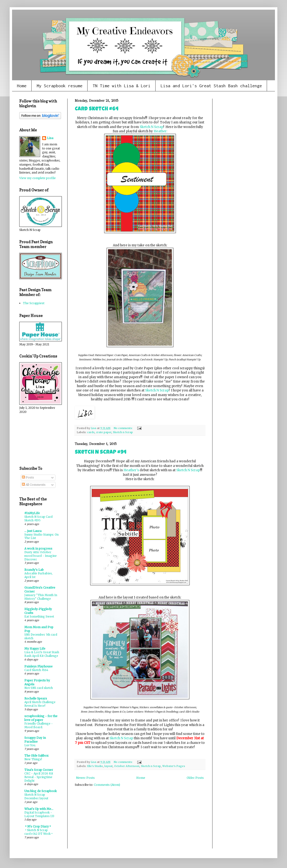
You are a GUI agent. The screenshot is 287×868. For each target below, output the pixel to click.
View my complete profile (38, 178)
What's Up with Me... (39, 809)
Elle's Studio (95, 766)
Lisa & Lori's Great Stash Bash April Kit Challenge (42, 654)
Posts (28, 477)
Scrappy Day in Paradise (35, 740)
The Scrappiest (34, 303)
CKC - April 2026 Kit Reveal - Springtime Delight (39, 777)
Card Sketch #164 (36, 670)
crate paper (104, 432)
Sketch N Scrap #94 (101, 453)
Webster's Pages (174, 766)
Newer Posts (85, 778)
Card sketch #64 (97, 109)
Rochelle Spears (36, 698)
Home (22, 86)
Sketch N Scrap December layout (36, 797)
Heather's (131, 470)
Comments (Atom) (107, 785)
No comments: (124, 428)
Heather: (161, 131)
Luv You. (30, 745)
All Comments (34, 485)
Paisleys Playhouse (38, 666)
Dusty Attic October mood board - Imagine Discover (41, 556)
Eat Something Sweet (39, 617)
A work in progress (38, 548)
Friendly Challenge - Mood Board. (39, 725)
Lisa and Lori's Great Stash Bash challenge (211, 86)
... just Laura (33, 531)
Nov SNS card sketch (39, 688)
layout (109, 766)
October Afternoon (127, 766)
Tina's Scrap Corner (39, 770)
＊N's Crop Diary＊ (38, 826)
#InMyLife (32, 513)
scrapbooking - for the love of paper (41, 718)
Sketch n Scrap (123, 432)
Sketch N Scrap (151, 127)
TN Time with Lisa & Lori (122, 86)
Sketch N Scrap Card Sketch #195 (38, 519)
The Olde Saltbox (36, 756)
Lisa (50, 138)
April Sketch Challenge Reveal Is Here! (40, 704)
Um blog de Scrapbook (41, 791)
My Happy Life (35, 649)
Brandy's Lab (34, 570)
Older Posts (195, 778)
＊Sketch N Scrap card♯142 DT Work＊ (39, 832)
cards (91, 432)
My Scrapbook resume (60, 86)
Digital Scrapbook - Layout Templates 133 (39, 814)
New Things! (33, 759)
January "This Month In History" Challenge (41, 597)
